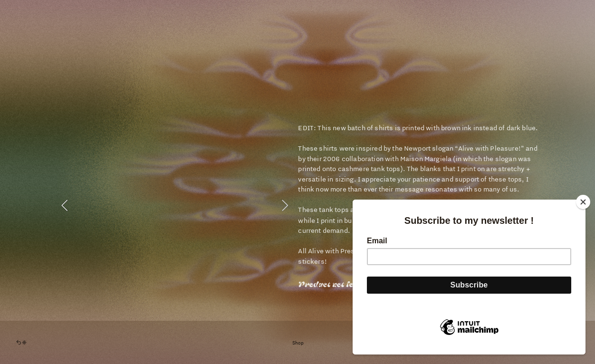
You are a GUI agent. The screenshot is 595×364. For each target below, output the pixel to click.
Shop (298, 343)
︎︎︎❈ (21, 343)
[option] (174, 205)
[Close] (583, 202)
